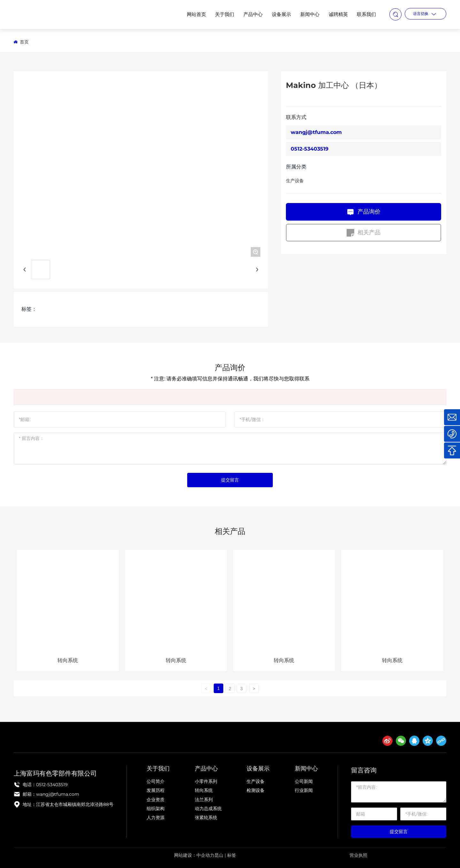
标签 (232, 855)
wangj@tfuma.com (316, 132)
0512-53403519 (310, 149)
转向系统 (68, 660)
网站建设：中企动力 (194, 855)
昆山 (219, 855)
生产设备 (295, 181)
